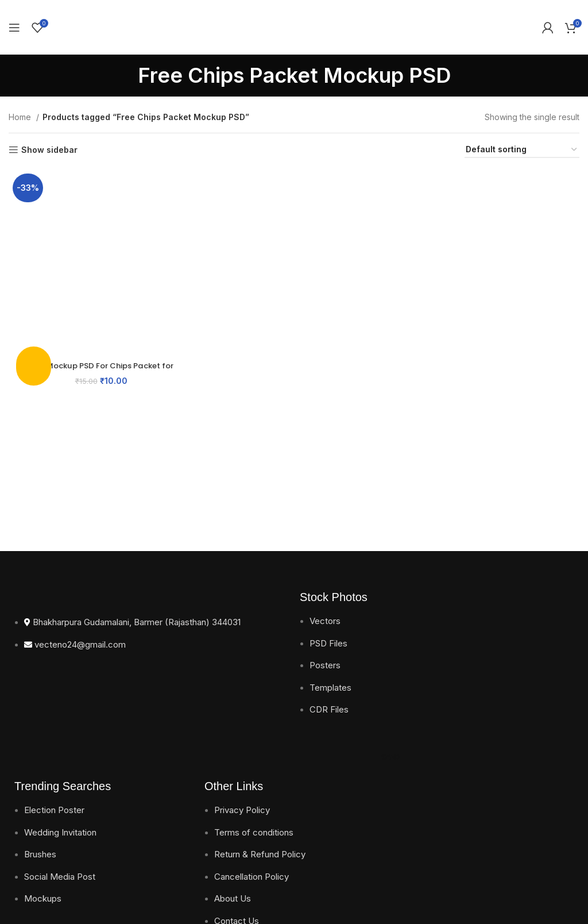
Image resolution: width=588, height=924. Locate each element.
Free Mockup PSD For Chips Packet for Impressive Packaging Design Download (100, 369)
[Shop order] (522, 150)
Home (21, 117)
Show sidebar (49, 150)
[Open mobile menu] (14, 28)
